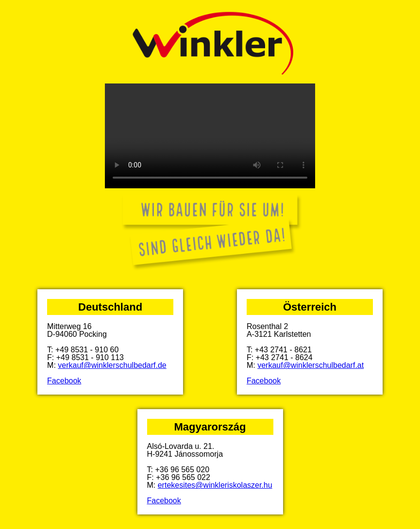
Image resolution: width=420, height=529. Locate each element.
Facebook (64, 381)
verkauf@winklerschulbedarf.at (311, 365)
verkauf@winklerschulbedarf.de (112, 365)
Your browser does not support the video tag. (210, 136)
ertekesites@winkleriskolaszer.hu (215, 485)
